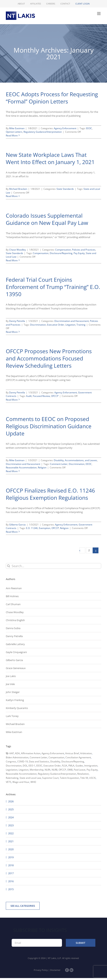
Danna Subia (13, 628)
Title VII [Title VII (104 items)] (84, 778)
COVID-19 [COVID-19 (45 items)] (23, 761)
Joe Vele (10, 684)
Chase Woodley (17, 250)
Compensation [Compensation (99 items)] (56, 757)
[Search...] (53, 566)
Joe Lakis (11, 676)
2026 (11, 801)
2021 (11, 841)
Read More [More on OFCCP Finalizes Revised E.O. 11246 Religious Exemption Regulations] (12, 532)
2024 (11, 817)
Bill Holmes (12, 596)
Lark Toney (12, 716)
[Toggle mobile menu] (99, 14)
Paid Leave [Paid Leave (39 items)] (80, 770)
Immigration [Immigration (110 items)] (91, 766)
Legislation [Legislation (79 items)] (12, 770)
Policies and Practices (84, 250)
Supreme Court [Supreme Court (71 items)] (50, 778)
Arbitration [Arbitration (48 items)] (86, 753)
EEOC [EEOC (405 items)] (39, 766)
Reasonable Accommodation (21, 467)
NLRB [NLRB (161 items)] (55, 770)
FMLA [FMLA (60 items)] (71, 766)
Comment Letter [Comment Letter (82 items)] (39, 757)
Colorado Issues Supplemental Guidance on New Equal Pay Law (47, 219)
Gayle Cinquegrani (16, 652)
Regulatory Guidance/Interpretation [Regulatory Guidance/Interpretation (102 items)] (57, 774)
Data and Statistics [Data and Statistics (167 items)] (39, 761)
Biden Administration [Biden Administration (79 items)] (17, 757)
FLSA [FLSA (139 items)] (65, 766)
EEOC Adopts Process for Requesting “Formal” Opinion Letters (52, 98)
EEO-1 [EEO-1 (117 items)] (32, 766)
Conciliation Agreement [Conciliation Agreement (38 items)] (78, 757)
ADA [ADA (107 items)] (17, 753)
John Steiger (13, 692)
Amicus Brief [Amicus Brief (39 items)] (72, 753)
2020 (11, 849)
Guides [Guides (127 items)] (79, 766)
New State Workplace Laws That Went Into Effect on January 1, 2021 (50, 158)
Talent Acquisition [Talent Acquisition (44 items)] (69, 778)
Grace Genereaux (16, 668)
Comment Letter (59, 464)
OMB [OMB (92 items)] (70, 770)
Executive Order (56, 325)
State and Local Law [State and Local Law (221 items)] (30, 778)
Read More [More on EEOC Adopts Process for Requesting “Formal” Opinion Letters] (12, 136)
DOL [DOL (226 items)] (25, 766)
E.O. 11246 (32, 528)
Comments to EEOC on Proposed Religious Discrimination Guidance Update (49, 426)
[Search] (9, 566)
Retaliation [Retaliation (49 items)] (83, 774)
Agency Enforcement (65, 128)
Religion (42, 467)
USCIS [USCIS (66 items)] (92, 778)
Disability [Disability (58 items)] (55, 761)
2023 (11, 825)
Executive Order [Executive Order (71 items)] (52, 766)
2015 (11, 889)
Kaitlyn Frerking (15, 700)
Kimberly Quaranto (17, 708)
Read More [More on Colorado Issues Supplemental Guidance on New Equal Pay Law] (12, 260)
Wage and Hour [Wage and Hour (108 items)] (21, 782)
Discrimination (38, 325)
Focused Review (41, 396)
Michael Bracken (18, 189)
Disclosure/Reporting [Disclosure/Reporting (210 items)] (73, 761)
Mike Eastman (17, 128)
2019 (11, 857)
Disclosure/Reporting (61, 253)
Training (81, 325)
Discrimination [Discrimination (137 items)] (14, 766)
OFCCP (55, 396)
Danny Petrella (17, 321)
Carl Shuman (13, 604)
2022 (11, 833)
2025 (11, 809)
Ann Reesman (14, 588)
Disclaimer (55, 970)
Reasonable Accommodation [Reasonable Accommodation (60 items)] (21, 774)
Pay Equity (79, 253)
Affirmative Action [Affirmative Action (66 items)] (31, 753)
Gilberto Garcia (17, 525)
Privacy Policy (41, 970)
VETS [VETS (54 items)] (9, 782)
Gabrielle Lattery (15, 644)
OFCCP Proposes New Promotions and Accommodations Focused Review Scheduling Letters (49, 358)
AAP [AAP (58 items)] (12, 753)
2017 (11, 873)
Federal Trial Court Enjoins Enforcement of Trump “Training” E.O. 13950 (53, 287)
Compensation (63, 250)
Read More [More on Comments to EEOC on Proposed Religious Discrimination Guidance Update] (12, 471)
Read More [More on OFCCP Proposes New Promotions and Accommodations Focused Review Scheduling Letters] (12, 400)
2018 (11, 865)
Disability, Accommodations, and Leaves (75, 460)
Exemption (45, 528)
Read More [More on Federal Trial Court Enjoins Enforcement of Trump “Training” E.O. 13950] (12, 332)
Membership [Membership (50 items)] (37, 770)
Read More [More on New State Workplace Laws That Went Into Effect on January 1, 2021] (12, 196)
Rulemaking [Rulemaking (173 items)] (12, 778)
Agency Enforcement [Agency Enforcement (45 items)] (53, 753)
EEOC (89, 128)
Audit (29, 396)
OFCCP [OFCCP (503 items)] (62, 770)
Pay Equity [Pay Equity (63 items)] (92, 770)
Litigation (70, 325)
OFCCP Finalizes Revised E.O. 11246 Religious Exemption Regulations (50, 494)
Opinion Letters (14, 132)
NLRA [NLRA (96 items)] (48, 770)
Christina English (15, 620)
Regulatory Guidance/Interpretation (43, 132)
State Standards (65, 189)
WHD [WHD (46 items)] (33, 782)
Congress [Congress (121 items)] (11, 761)
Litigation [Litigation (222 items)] (24, 770)
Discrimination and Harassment (72, 321)
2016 (11, 881)
